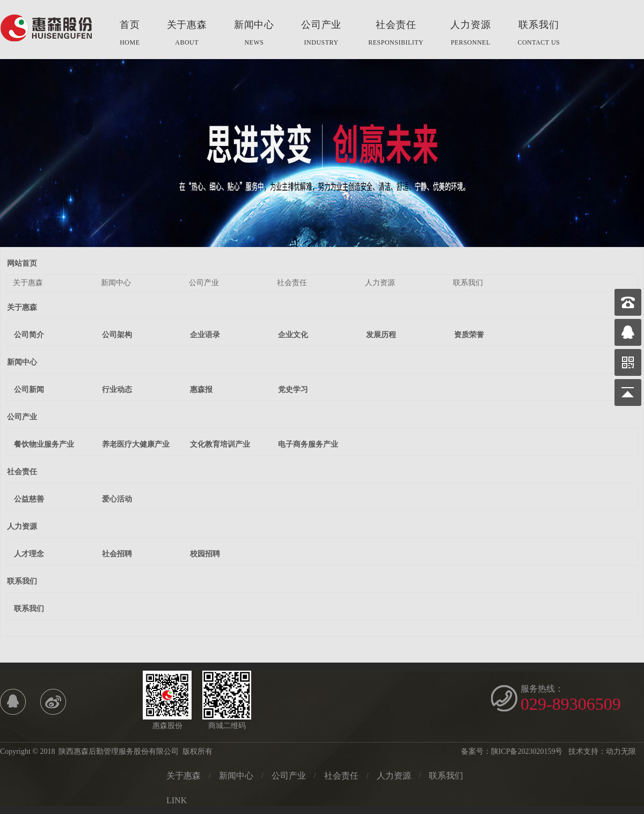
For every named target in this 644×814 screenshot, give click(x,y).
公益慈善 (29, 499)
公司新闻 (29, 390)
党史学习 (293, 390)
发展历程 (381, 335)
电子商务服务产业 (308, 444)
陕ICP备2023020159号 (527, 751)
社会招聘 (117, 554)
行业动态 (117, 390)
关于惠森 (187, 34)
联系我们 (539, 34)
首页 (130, 34)
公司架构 (117, 335)
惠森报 (201, 390)
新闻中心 (254, 34)
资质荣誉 (469, 335)
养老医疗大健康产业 (136, 444)
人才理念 (29, 554)
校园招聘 (205, 554)
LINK (177, 800)
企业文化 (293, 335)
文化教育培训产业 (220, 444)
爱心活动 (117, 499)
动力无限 (621, 751)
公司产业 (321, 34)
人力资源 (470, 34)
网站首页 (22, 263)
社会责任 (396, 34)
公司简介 (29, 335)
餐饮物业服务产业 (44, 444)
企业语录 (205, 335)
